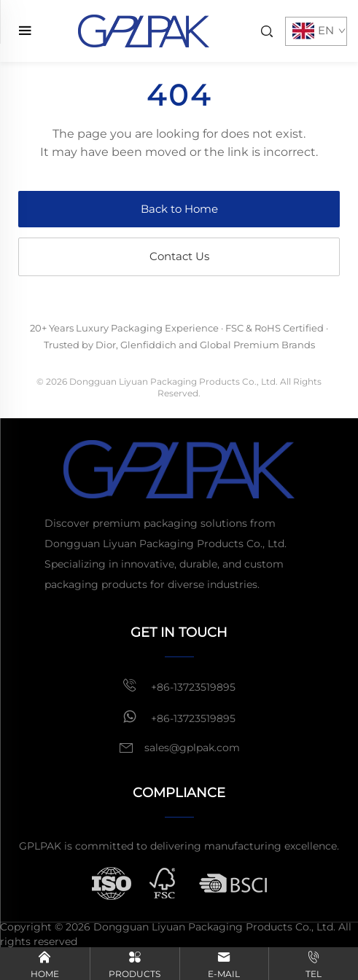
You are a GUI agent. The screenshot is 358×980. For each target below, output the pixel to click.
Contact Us (179, 256)
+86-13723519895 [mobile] (179, 686)
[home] (144, 30)
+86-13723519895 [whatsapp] (179, 717)
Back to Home (179, 209)
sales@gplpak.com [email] (192, 748)
